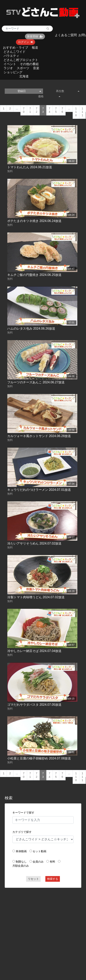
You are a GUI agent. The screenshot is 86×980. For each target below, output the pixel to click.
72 (37, 110)
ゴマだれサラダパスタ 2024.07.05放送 (34, 705)
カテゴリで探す (22, 832)
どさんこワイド (15, 52)
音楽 (36, 68)
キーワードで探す (23, 813)
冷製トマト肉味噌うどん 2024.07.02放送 (36, 597)
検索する (53, 879)
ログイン (26, 42)
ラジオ (8, 68)
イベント (10, 64)
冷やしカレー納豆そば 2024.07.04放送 (34, 651)
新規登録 (35, 36)
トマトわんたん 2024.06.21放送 (30, 167)
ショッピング (13, 72)
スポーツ (23, 68)
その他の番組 (29, 64)
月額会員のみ (21, 866)
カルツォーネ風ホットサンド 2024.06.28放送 (39, 436)
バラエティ (11, 56)
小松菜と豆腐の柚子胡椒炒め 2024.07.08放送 (39, 758)
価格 (49, 96)
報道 (35, 48)
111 (82, 112)
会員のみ (38, 862)
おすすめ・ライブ (16, 48)
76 (62, 110)
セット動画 (39, 851)
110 (76, 112)
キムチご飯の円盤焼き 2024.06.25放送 (34, 275)
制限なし (21, 862)
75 (56, 110)
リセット (33, 879)
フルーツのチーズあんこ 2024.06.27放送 (36, 382)
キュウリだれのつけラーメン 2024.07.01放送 (39, 490)
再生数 (68, 91)
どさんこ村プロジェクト (21, 60)
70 (24, 110)
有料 (52, 862)
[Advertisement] (37, 928)
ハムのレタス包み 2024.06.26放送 (31, 329)
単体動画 (21, 851)
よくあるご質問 (66, 35)
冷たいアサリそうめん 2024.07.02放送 (34, 543)
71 (30, 110)
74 (49, 110)
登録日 (29, 91)
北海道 (24, 76)
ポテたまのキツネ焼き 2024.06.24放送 (34, 221)
